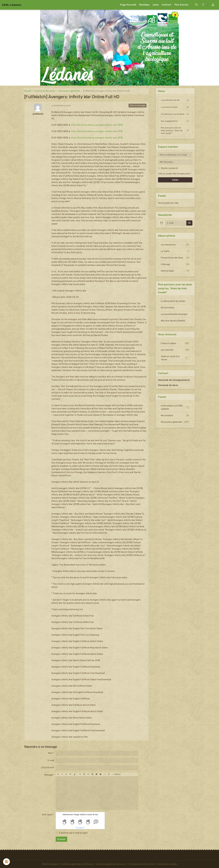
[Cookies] (6, 862)
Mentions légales (50, 864)
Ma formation (168, 312)
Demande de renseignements (174, 384)
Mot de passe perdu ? (182, 178)
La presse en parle (170, 107)
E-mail (51, 760)
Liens (156, 5)
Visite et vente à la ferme (175, 362)
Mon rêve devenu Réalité (173, 325)
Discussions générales (69, 91)
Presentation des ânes (175, 262)
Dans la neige (175, 275)
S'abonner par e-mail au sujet (73, 833)
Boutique (144, 5)
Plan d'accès (181, 5)
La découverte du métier (173, 305)
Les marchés (175, 354)
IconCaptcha (80, 828)
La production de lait (171, 100)
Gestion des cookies (167, 864)
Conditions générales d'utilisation (77, 864)
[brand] (12, 5)
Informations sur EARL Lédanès (175, 411)
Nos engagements (170, 124)
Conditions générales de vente (111, 864)
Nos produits (175, 419)
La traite (175, 255)
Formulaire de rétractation (142, 864)
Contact (167, 5)
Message (49, 775)
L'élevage (175, 268)
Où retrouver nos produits (169, 116)
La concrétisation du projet (174, 318)
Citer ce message (137, 105)
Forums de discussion (45, 91)
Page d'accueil (128, 5)
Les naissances (175, 249)
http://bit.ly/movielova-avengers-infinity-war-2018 (97, 125)
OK (189, 227)
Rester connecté (170, 172)
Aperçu (116, 774)
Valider (175, 184)
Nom (50, 753)
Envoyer (62, 839)
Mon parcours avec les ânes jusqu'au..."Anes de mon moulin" (172, 134)
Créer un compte (165, 178)
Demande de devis (168, 389)
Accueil (28, 91)
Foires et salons (175, 347)
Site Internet (48, 768)
